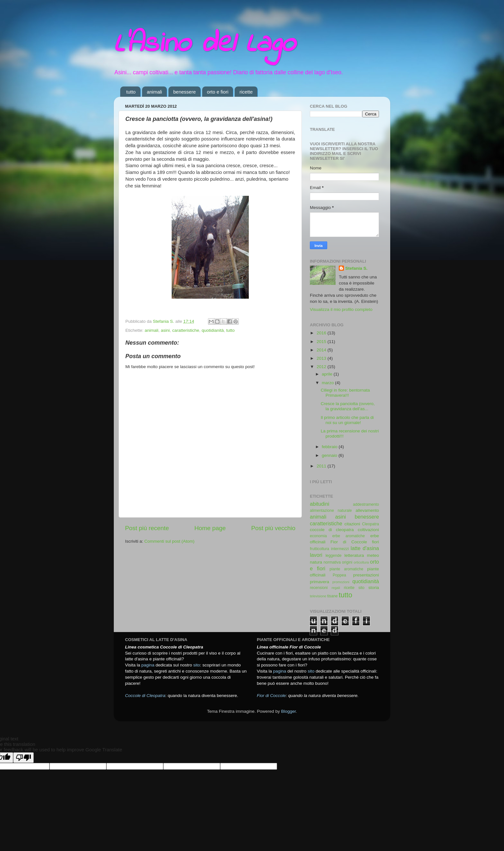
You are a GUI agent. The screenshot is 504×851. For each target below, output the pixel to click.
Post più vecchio (273, 528)
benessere (184, 92)
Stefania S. (356, 268)
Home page (210, 528)
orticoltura (361, 562)
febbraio (330, 447)
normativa (332, 562)
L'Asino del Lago (204, 44)
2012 (322, 367)
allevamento (367, 510)
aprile (328, 374)
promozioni (341, 582)
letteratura (354, 555)
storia (374, 588)
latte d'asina (365, 548)
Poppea (339, 575)
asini (165, 330)
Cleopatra (370, 524)
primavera (319, 582)
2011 (322, 466)
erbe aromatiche (349, 536)
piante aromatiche (346, 569)
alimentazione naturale (331, 511)
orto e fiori (218, 92)
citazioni (352, 524)
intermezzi (340, 549)
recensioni (319, 588)
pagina (148, 665)
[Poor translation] (23, 758)
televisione (318, 596)
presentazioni (366, 575)
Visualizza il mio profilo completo (341, 309)
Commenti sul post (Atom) (169, 541)
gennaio (330, 455)
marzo (328, 383)
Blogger (288, 711)
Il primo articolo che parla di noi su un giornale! (347, 420)
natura (316, 562)
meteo (373, 555)
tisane (332, 596)
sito (361, 588)
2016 (322, 333)
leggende (334, 556)
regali (336, 588)
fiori (375, 542)
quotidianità (213, 330)
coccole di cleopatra (332, 530)
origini (347, 562)
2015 (322, 342)
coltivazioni (368, 530)
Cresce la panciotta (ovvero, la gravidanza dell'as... (348, 406)
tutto (131, 92)
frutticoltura (319, 549)
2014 (322, 350)
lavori (316, 555)
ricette (246, 92)
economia (318, 536)
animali (155, 92)
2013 (322, 358)
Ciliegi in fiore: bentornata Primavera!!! (345, 393)
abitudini (319, 504)
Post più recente (147, 528)
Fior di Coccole (349, 542)
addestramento (366, 504)
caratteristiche (186, 330)
